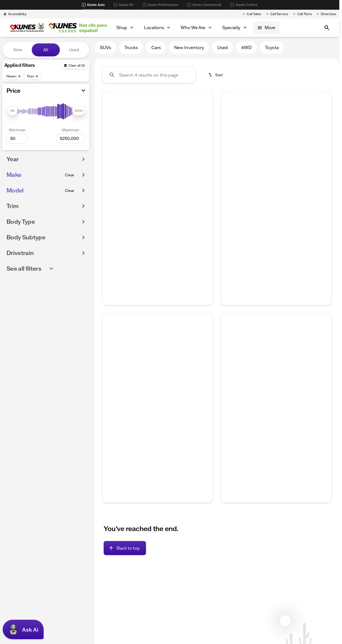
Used (223, 50)
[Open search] (327, 28)
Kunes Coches (244, 5)
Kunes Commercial (204, 5)
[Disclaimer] (111, 455)
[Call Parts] (302, 14)
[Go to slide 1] (141, 170)
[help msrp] (111, 237)
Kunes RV (124, 5)
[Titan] (33, 76)
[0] (17, 138)
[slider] (13, 111)
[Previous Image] (110, 135)
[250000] (71, 138)
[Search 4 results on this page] (149, 77)
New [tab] (18, 50)
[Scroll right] (207, 193)
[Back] (74, 66)
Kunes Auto (93, 5)
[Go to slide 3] (157, 170)
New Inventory (189, 50)
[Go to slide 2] (149, 170)
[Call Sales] (252, 14)
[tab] (132, 223)
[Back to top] (125, 550)
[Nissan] (14, 76)
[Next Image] (205, 135)
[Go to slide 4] (165, 170)
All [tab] (46, 50)
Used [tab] (74, 50)
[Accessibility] (15, 14)
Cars (156, 50)
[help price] (111, 256)
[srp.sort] (216, 77)
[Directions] (326, 14)
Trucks (131, 50)
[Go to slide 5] (173, 170)
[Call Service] (277, 14)
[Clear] (70, 175)
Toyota (272, 50)
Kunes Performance (160, 5)
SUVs (105, 50)
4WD (246, 50)
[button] (111, 135)
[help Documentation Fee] (111, 247)
